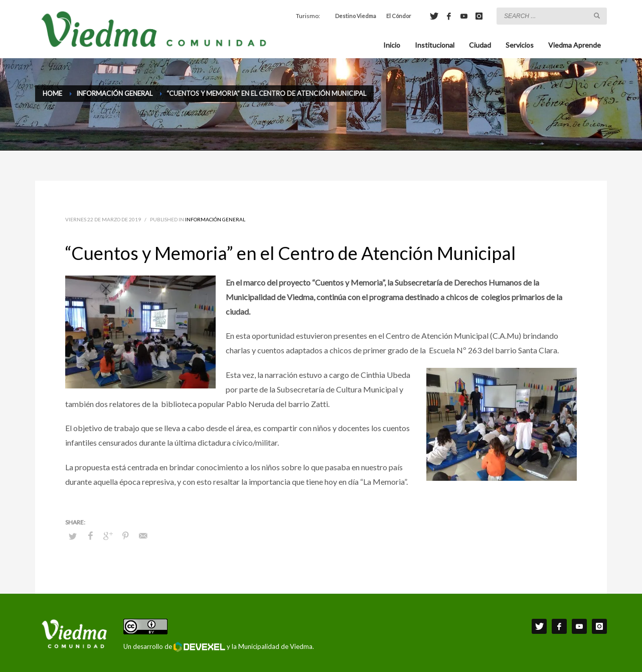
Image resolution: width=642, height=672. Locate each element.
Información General (215, 219)
